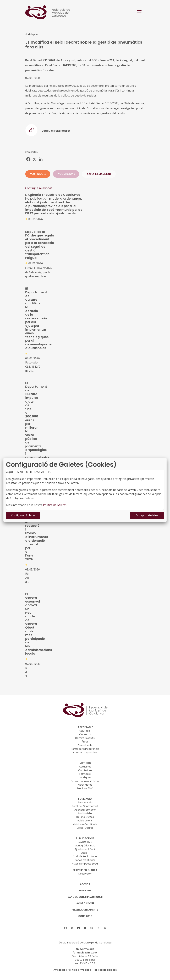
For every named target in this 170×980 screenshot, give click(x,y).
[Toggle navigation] (139, 12)
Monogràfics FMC (85, 846)
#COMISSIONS (66, 174)
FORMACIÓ (85, 799)
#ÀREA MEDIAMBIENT (99, 174)
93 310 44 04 (87, 963)
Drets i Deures (85, 828)
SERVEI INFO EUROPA (85, 870)
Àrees (85, 742)
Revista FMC (85, 842)
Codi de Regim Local (85, 856)
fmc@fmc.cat (85, 949)
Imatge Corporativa (85, 752)
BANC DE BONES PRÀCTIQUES (85, 897)
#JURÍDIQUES (38, 174)
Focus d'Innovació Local (85, 781)
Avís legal (59, 970)
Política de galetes (105, 970)
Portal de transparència (85, 749)
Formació (85, 774)
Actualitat (85, 767)
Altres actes (85, 785)
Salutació (85, 731)
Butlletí (85, 853)
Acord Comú (85, 903)
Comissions (85, 770)
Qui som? (85, 734)
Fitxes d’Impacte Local (85, 864)
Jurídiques (85, 777)
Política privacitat (79, 970)
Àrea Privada (85, 802)
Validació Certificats (85, 824)
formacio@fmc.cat (85, 953)
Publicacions (85, 821)
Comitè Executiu (85, 738)
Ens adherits (85, 745)
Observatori (85, 874)
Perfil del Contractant (85, 806)
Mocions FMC (85, 788)
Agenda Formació (85, 810)
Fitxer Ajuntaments (85, 910)
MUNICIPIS (85, 891)
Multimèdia (85, 813)
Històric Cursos (85, 817)
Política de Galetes (55, 505)
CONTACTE (85, 916)
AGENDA (85, 884)
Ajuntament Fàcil (85, 849)
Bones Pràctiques (85, 860)
